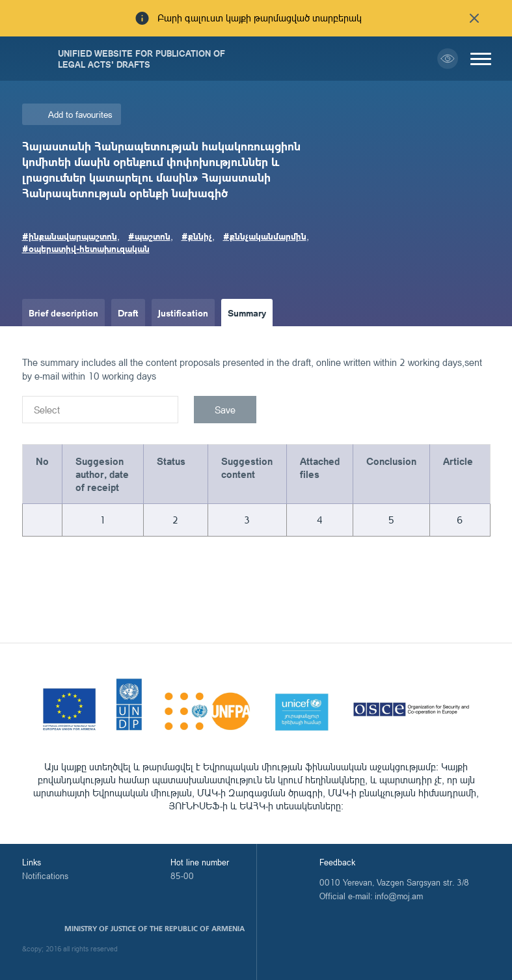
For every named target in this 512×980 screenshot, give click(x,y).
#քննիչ (197, 236)
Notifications (45, 876)
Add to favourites (80, 114)
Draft (128, 313)
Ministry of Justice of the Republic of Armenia (155, 929)
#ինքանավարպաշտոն (70, 236)
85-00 (182, 876)
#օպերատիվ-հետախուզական (86, 248)
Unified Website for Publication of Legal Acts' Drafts (141, 59)
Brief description (63, 313)
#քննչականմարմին (265, 236)
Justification (183, 313)
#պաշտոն (149, 236)
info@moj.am (399, 896)
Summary (247, 313)
